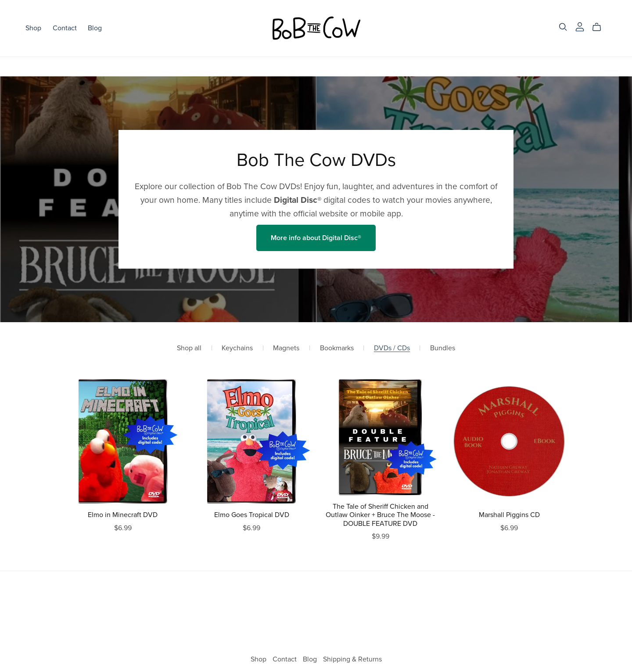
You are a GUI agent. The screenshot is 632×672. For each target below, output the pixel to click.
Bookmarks (337, 348)
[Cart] (600, 27)
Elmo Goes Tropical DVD (252, 515)
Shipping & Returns (352, 659)
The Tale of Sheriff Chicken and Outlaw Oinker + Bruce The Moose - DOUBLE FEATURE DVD (380, 515)
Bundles (443, 348)
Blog (95, 28)
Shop (33, 28)
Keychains (237, 348)
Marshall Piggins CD (509, 515)
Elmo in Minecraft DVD (123, 515)
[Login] (580, 26)
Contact (65, 28)
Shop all (189, 348)
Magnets (286, 348)
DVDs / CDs (392, 348)
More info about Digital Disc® (316, 238)
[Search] (563, 27)
